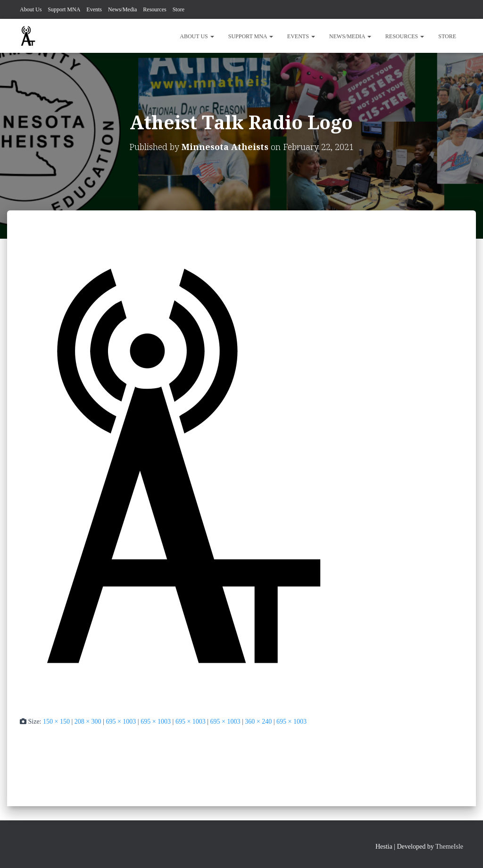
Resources (154, 9)
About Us (31, 9)
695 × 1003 (121, 722)
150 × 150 (56, 722)
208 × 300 (88, 722)
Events (94, 9)
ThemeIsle (449, 847)
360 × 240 (258, 722)
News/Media (122, 9)
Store (179, 9)
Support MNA (64, 9)
